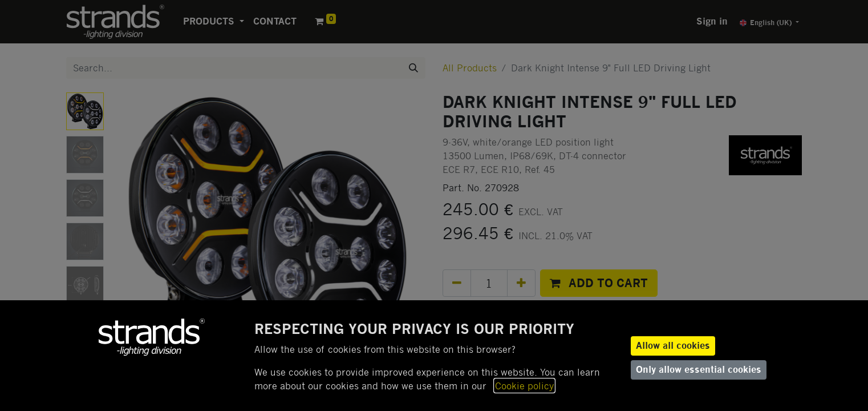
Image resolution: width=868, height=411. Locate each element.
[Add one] (521, 283)
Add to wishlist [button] (483, 312)
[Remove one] (457, 283)
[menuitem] (275, 22)
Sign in (712, 21)
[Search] (413, 68)
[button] (599, 283)
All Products (470, 68)
